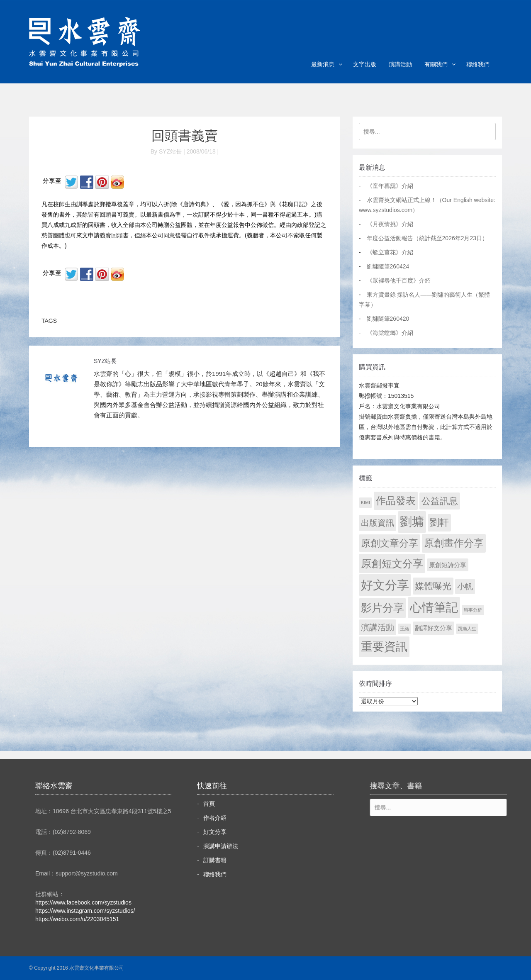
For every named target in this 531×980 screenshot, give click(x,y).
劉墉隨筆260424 (388, 266)
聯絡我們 (478, 64)
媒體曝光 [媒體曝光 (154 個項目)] (433, 586)
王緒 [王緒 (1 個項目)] (404, 629)
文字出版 (365, 64)
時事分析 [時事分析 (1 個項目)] (473, 610)
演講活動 (400, 64)
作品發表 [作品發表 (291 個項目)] (396, 501)
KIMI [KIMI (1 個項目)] (365, 502)
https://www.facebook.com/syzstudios (83, 902)
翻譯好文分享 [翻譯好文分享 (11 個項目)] (434, 628)
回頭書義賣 (185, 136)
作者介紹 (215, 818)
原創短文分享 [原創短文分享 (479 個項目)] (392, 563)
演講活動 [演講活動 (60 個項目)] (378, 627)
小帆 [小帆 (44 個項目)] (465, 586)
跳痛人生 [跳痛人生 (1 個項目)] (467, 629)
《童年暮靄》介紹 (390, 186)
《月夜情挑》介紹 (390, 224)
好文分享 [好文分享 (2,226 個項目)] (385, 585)
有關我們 (436, 64)
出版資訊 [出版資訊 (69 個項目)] (378, 523)
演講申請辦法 (221, 846)
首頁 (209, 804)
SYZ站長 (105, 361)
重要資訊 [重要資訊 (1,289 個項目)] (384, 647)
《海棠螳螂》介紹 (390, 333)
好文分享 (215, 832)
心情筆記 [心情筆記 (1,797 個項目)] (434, 607)
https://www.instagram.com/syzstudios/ (85, 911)
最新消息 (323, 64)
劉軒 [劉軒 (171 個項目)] (439, 523)
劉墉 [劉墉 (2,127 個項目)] (412, 522)
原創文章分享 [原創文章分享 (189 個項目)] (390, 543)
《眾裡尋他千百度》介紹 (399, 280)
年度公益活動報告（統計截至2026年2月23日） (427, 238)
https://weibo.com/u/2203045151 (77, 919)
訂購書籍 (215, 860)
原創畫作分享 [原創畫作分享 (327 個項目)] (454, 543)
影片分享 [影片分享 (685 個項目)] (382, 608)
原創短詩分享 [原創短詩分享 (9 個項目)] (448, 565)
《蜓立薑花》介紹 (390, 252)
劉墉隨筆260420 (388, 319)
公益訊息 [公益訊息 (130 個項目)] (440, 501)
